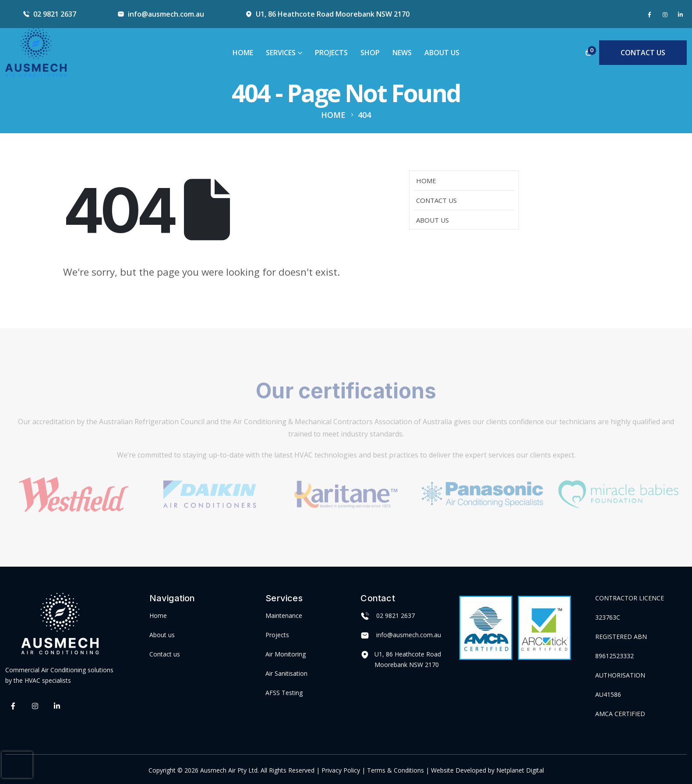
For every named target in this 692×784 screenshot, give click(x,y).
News (402, 53)
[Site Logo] (36, 52)
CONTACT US (643, 53)
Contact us (165, 654)
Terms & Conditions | (398, 770)
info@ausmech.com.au (166, 14)
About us (162, 635)
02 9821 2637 (55, 14)
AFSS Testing (284, 693)
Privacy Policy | (344, 770)
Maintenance (284, 615)
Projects (331, 53)
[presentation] (17, 765)
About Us (442, 53)
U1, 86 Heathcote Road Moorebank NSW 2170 (333, 14)
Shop (370, 53)
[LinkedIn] (680, 14)
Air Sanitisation (286, 673)
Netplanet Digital (520, 770)
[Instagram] (665, 14)
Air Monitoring (286, 654)
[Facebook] (650, 14)
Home (243, 53)
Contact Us (436, 200)
